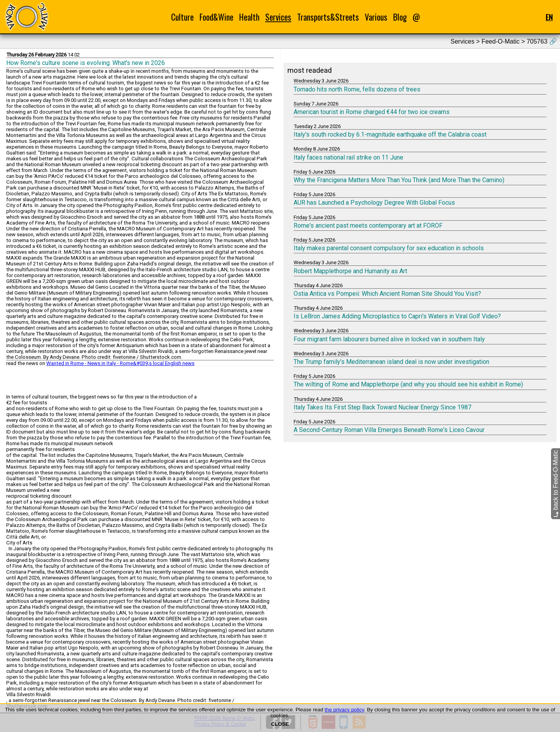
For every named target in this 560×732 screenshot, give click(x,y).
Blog (400, 17)
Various (376, 17)
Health (249, 17)
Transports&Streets (328, 17)
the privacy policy (344, 710)
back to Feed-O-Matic (556, 483)
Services (278, 17)
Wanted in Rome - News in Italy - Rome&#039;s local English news (120, 363)
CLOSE (280, 724)
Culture (182, 17)
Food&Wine (216, 17)
